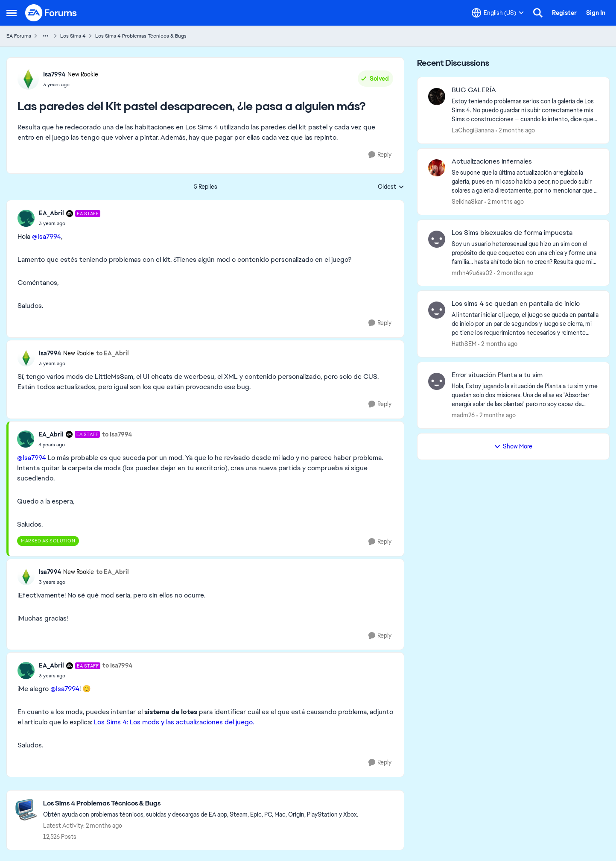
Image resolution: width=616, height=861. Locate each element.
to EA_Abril (112, 353)
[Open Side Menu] (12, 13)
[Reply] (380, 155)
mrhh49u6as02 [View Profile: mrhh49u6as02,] (472, 272)
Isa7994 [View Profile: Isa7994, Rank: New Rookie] (54, 74)
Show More (513, 446)
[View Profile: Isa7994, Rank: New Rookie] (28, 79)
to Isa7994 (117, 434)
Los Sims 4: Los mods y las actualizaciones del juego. (174, 722)
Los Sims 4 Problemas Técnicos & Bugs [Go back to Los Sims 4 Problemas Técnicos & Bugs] (141, 36)
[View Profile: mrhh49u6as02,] (437, 239)
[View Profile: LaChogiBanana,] (437, 97)
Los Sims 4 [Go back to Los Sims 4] (73, 36)
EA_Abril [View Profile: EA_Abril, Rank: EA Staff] (51, 213)
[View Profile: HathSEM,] (437, 310)
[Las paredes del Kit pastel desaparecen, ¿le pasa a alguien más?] (70, 223)
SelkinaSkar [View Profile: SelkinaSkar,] (467, 202)
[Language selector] (498, 13)
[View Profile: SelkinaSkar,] (437, 168)
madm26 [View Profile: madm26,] (463, 415)
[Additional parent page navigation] (46, 36)
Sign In (596, 13)
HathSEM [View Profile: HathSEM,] (464, 344)
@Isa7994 (47, 236)
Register (564, 13)
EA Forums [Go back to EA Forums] (19, 36)
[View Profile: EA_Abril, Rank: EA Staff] (26, 218)
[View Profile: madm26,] (437, 381)
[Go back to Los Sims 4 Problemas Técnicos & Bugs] (201, 804)
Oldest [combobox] (391, 187)
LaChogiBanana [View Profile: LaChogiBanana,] (473, 130)
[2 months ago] (515, 130)
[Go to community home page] (51, 13)
